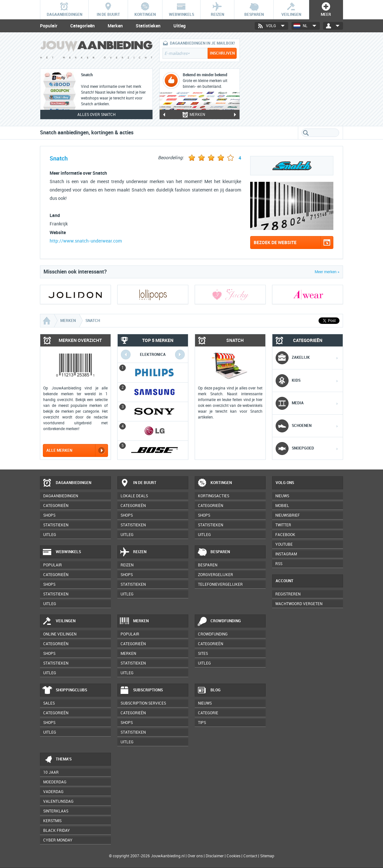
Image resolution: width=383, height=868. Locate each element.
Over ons (195, 856)
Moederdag (55, 782)
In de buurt (138, 483)
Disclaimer (215, 856)
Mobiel (282, 506)
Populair (49, 26)
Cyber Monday (58, 840)
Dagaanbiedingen (67, 483)
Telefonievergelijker (220, 584)
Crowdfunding (219, 621)
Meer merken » (327, 272)
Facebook (285, 535)
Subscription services (143, 703)
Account (285, 581)
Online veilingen (60, 634)
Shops (49, 515)
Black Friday (57, 831)
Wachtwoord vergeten (299, 604)
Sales (49, 703)
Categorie (208, 713)
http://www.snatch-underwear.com (86, 241)
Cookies (233, 856)
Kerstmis (52, 821)
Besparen (213, 552)
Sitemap (267, 856)
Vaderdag (53, 792)
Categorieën (83, 26)
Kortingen (214, 483)
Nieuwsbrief (288, 515)
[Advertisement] (295, 79)
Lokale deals (134, 496)
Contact (250, 856)
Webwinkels (62, 552)
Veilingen (59, 621)
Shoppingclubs (65, 690)
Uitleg (180, 26)
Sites (203, 654)
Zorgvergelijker (216, 575)
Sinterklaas (56, 811)
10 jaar (51, 772)
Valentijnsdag (58, 801)
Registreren (288, 594)
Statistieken (148, 26)
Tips (202, 723)
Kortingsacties (214, 496)
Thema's (57, 759)
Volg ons (285, 483)
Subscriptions (141, 690)
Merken (115, 26)
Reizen (133, 552)
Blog (209, 690)
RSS (279, 564)
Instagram (286, 554)
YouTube (284, 544)
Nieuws (205, 703)
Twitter (283, 525)
